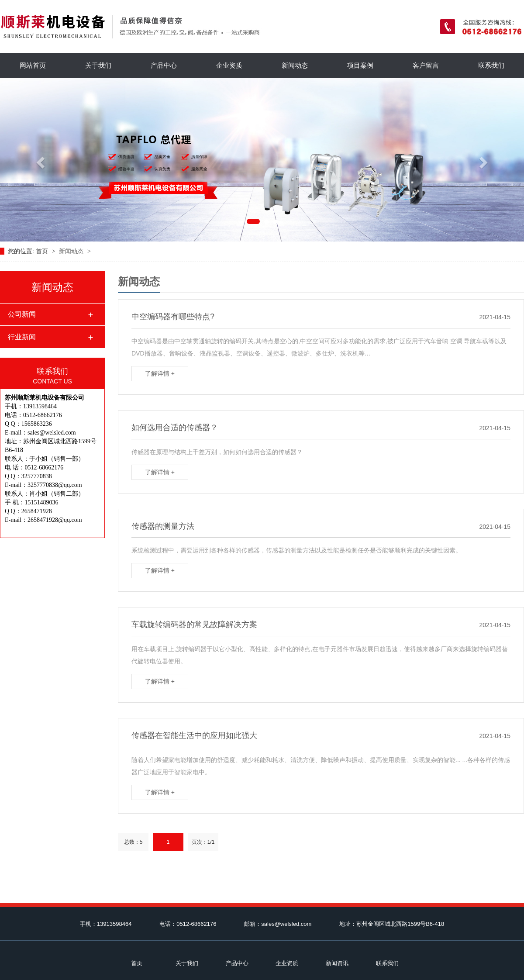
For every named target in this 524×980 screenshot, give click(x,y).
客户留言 (426, 65)
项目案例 (360, 65)
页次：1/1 (203, 842)
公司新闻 (22, 314)
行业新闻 (22, 337)
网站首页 (33, 65)
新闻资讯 (337, 963)
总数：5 (133, 842)
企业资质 (229, 65)
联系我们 (491, 65)
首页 (43, 251)
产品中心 (164, 65)
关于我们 (98, 65)
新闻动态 (295, 65)
